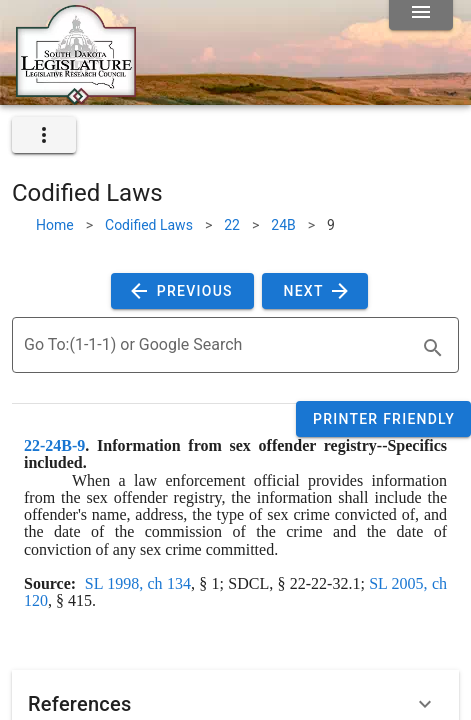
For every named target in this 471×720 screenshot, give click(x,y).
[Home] (76, 97)
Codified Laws (149, 225)
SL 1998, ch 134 (138, 583)
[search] (433, 348)
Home (55, 225)
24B (283, 225)
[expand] (44, 135)
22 (232, 225)
